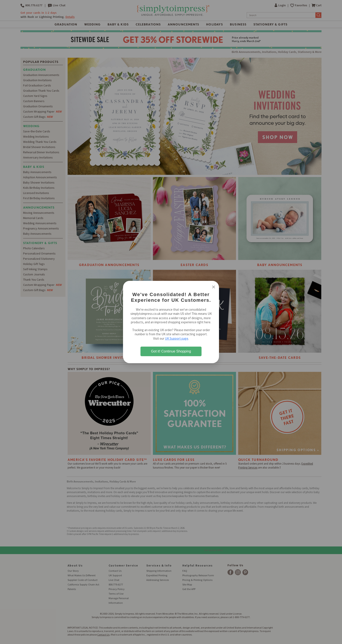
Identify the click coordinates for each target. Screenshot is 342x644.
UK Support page (177, 338)
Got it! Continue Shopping (171, 351)
